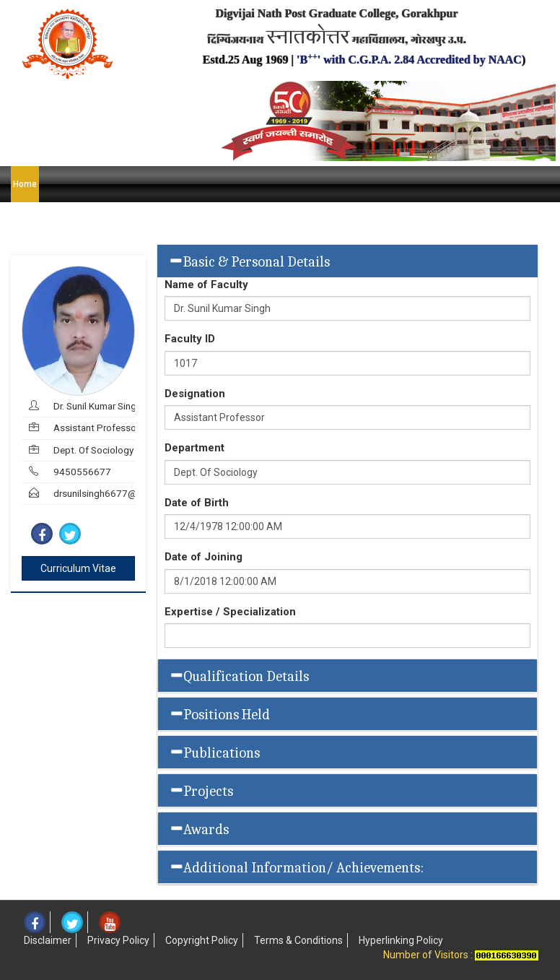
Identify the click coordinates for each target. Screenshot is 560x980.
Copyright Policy (202, 940)
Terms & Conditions (298, 940)
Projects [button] (201, 791)
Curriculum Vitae (78, 568)
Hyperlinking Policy (401, 940)
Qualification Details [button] (239, 676)
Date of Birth (197, 503)
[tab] (348, 261)
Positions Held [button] (219, 714)
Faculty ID (190, 339)
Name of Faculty (206, 285)
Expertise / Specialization (230, 612)
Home (25, 184)
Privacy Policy (118, 940)
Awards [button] (199, 829)
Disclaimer (48, 940)
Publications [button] (214, 753)
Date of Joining (204, 557)
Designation (195, 394)
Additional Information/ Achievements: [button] (296, 867)
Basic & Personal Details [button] (249, 261)
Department (194, 448)
